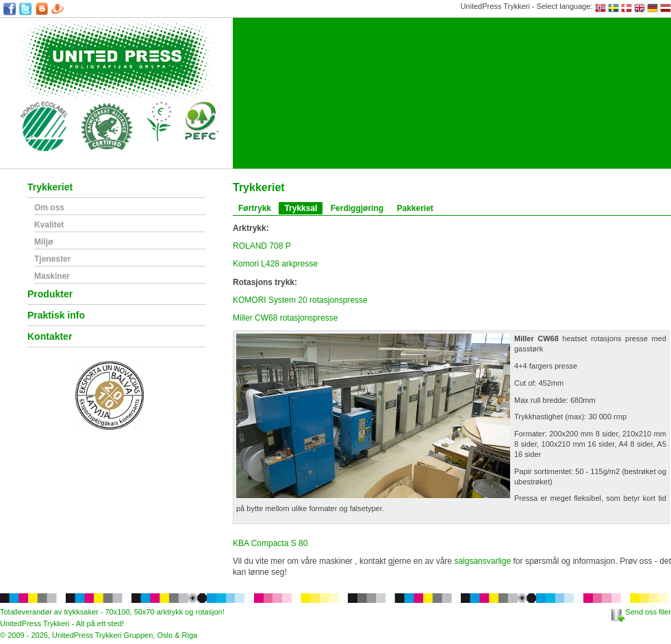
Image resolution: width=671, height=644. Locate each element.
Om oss (49, 208)
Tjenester (52, 259)
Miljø (43, 242)
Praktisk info (56, 315)
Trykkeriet (50, 187)
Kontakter (50, 337)
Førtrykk (255, 208)
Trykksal (301, 208)
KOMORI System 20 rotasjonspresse (300, 300)
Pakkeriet (415, 208)
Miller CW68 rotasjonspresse (285, 318)
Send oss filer (641, 612)
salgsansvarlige (482, 561)
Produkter (50, 294)
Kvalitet (49, 225)
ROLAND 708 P (262, 246)
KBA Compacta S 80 (270, 543)
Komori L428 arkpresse (275, 264)
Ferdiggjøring (357, 208)
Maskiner (52, 276)
